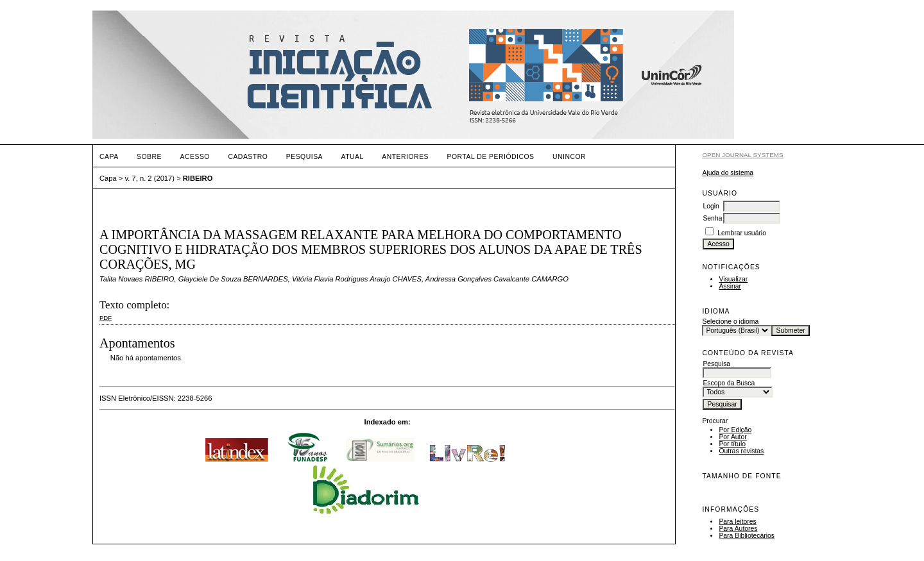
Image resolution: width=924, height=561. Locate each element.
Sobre (149, 157)
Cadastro (248, 157)
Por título (732, 444)
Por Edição (735, 430)
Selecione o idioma (730, 322)
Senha (712, 218)
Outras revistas (741, 451)
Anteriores (405, 157)
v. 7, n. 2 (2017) (150, 178)
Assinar (730, 286)
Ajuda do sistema (728, 173)
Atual (353, 157)
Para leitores (737, 522)
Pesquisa (304, 157)
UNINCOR (569, 157)
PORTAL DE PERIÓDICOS (490, 157)
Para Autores (738, 529)
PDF (106, 318)
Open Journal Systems (742, 155)
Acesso (195, 157)
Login (711, 206)
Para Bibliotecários (747, 536)
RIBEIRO (198, 178)
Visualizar (733, 279)
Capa (109, 157)
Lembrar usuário (742, 233)
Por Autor (732, 437)
